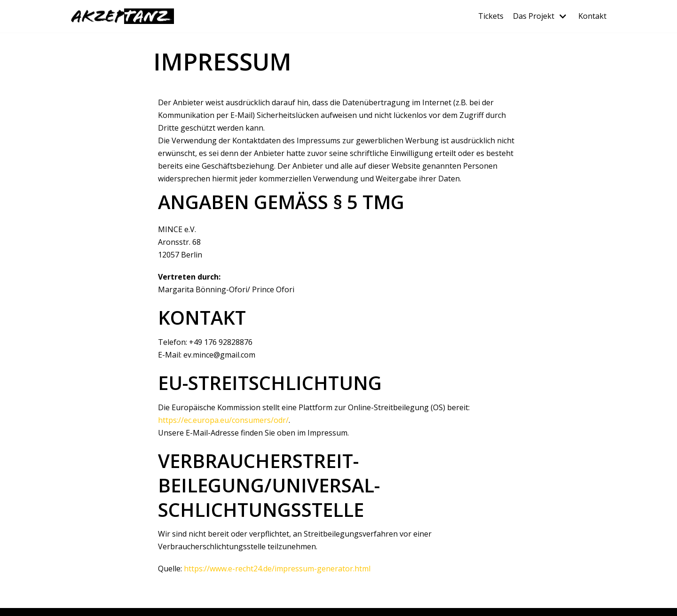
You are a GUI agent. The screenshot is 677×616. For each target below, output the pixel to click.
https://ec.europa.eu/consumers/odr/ (223, 420)
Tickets (491, 16)
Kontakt (592, 16)
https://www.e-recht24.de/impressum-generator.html (277, 569)
